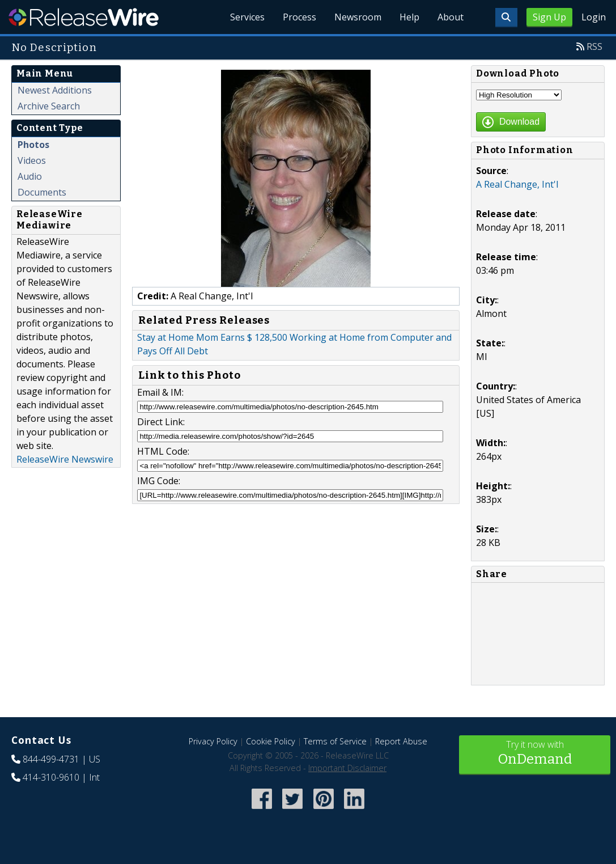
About (451, 17)
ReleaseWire (84, 17)
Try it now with (535, 754)
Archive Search (49, 106)
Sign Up (549, 17)
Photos (33, 145)
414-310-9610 (51, 777)
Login (594, 17)
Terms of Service (335, 741)
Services (247, 17)
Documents (42, 192)
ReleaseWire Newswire (65, 459)
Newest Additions (55, 90)
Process (299, 17)
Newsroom (358, 17)
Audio (30, 176)
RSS (594, 46)
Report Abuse (401, 741)
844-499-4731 (51, 759)
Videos (32, 160)
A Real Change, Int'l (517, 184)
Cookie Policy (271, 741)
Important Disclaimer (347, 768)
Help (409, 17)
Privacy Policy (213, 741)
